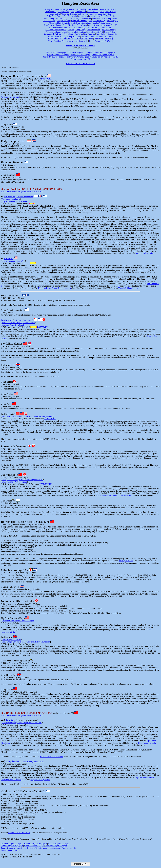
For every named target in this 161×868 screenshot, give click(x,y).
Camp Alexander (52, 9)
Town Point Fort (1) (56, 41)
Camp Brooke (93, 12)
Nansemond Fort (9, 587)
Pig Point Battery (109, 30)
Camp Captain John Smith (13, 310)
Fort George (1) (62, 18)
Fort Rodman (89, 34)
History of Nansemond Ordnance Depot (18, 621)
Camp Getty (75, 18)
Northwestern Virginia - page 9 (78, 57)
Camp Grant (86, 18)
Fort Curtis (110, 16)
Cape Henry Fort (105, 14)
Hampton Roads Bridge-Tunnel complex (54, 288)
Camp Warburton (96, 41)
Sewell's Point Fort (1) (57, 36)
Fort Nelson (6, 414)
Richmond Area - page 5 (80, 55)
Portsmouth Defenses (14, 446)
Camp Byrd (66, 14)
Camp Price (68, 34)
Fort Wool (108, 41)
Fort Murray (82, 25)
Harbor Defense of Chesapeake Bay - (22, 191)
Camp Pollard (110, 32)
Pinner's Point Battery (77, 32)
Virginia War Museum (10, 97)
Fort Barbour (93, 9)
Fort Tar (78, 39)
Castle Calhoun (78, 14)
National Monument (25, 197)
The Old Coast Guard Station (52, 757)
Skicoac (84, 36)
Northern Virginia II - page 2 (81, 52)
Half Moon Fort (49, 21)
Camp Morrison (69, 25)
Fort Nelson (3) (94, 27)
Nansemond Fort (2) (109, 25)
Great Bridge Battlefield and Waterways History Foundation (26, 642)
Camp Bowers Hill (78, 12)
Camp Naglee (94, 25)
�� (27, 713)
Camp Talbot (68, 39)
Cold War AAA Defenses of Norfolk (23, 791)
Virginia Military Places (146, 253)
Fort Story (109, 36)
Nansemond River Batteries (18, 601)
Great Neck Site (99, 18)
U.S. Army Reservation (23, 320)
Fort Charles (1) (70, 16)
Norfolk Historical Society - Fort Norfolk (18, 323)
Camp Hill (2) (55, 23)
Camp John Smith (96, 36)
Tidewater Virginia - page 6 (103, 55)
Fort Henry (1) (113, 21)
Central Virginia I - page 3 (104, 52)
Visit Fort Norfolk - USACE (13, 325)
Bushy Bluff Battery (108, 12)
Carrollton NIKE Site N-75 (19, 833)
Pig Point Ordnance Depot (56, 32)
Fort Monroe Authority (11, 199)
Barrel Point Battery (107, 9)
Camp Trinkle (71, 41)
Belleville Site (51, 12)
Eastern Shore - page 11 (80, 59)
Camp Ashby (81, 9)
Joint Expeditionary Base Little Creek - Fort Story (22, 723)
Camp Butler (55, 14)
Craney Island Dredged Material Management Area (22, 480)
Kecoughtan (86, 23)
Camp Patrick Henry (97, 21)
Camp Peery (81, 30)
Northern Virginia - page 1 (57, 52)
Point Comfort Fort (95, 32)
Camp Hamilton (63, 21)
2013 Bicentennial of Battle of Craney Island (113, 495)
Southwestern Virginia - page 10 (105, 57)
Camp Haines (112, 18)
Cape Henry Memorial (147, 743)
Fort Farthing (49, 18)
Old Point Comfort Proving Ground (60, 30)
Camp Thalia (88, 39)
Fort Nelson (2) (80, 27)
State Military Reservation (33, 761)
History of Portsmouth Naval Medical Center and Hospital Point (28, 416)
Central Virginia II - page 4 (58, 55)
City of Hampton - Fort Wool (13, 261)
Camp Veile (83, 41)
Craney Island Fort (97, 16)
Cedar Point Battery (55, 16)
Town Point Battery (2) (103, 39)
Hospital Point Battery (71, 23)
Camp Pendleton (93, 30)
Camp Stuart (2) (55, 39)
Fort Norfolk (107, 27)
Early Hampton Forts (14, 141)
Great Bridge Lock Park (11, 640)
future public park (126, 561)
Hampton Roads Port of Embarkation (23, 76)
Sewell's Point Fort (10, 296)
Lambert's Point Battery (102, 23)
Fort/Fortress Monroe (53, 25)
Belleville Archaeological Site (15, 570)
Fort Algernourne (67, 9)
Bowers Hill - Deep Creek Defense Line (25, 522)
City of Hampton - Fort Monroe (14, 201)
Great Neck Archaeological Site (15, 661)
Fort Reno (79, 34)
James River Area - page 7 (54, 57)
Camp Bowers (63, 12)
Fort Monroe (10, 197)
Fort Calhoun (91, 14)
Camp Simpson (74, 36)
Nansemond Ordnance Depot (61, 27)
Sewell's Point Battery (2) (107, 34)
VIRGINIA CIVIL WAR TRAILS (80, 64)
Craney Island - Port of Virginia (14, 482)
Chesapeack (83, 16)
